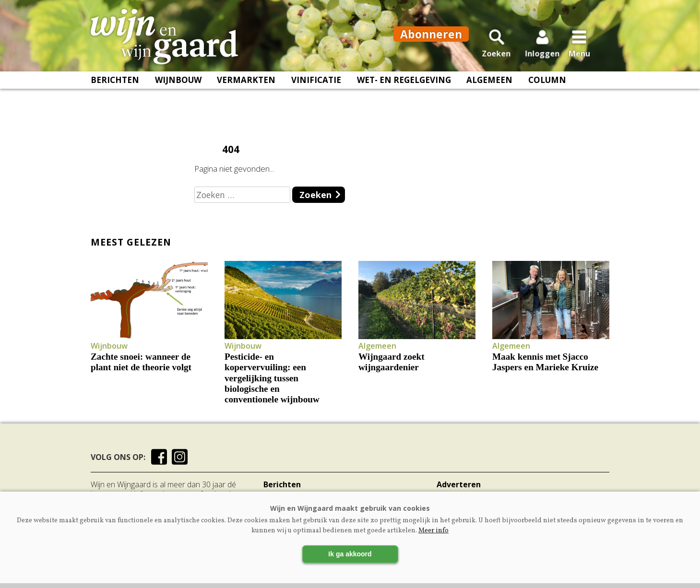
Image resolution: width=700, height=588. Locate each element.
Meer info (433, 531)
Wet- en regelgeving (404, 87)
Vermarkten (246, 87)
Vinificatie (316, 87)
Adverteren (459, 484)
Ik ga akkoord (350, 554)
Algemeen (489, 87)
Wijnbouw (178, 87)
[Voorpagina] (171, 40)
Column (547, 87)
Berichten (115, 87)
